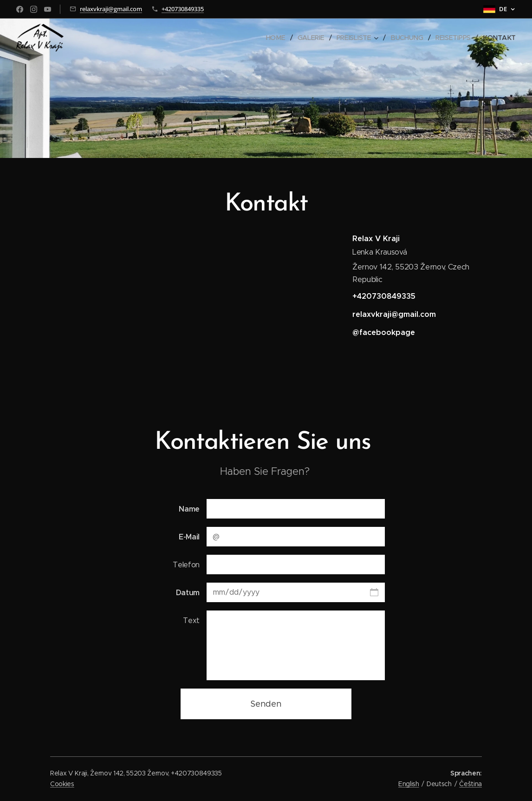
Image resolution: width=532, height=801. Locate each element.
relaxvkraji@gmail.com (111, 9)
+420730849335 (183, 9)
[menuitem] (279, 38)
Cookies (62, 784)
